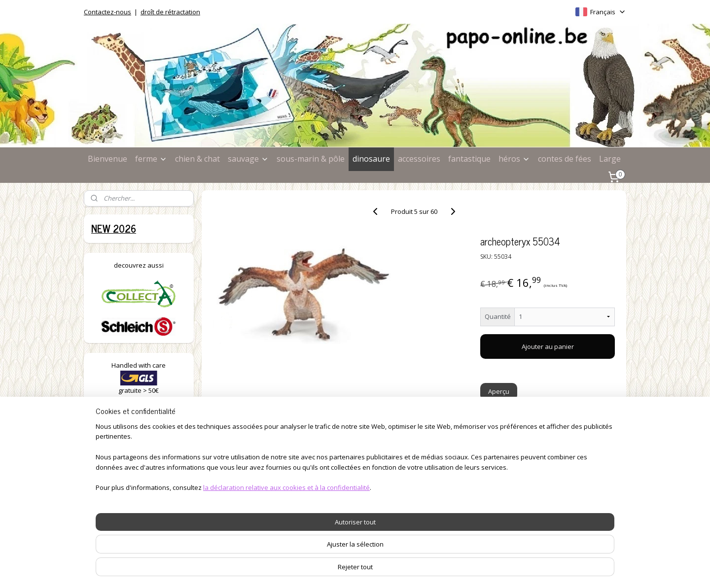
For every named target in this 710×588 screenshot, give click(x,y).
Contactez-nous (107, 12)
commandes (330, 465)
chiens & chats (116, 476)
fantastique (469, 159)
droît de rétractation (170, 12)
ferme (151, 159)
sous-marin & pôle (311, 159)
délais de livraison (338, 476)
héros (514, 159)
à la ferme (109, 465)
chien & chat (197, 159)
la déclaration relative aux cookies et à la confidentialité (275, 580)
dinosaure (371, 159)
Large (610, 159)
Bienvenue (107, 159)
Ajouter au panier (548, 346)
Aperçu (499, 391)
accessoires (419, 159)
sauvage (248, 159)
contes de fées (565, 159)
